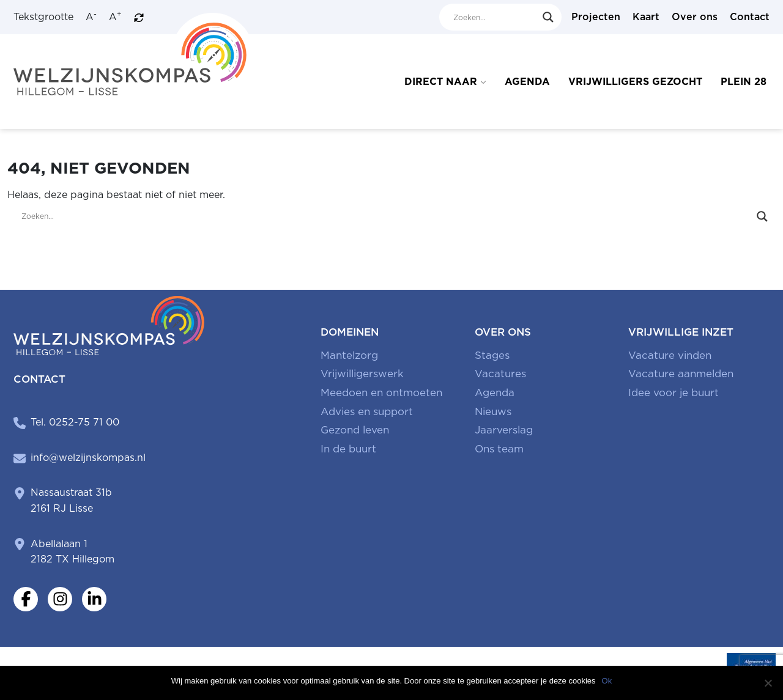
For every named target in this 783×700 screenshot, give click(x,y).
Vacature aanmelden (681, 374)
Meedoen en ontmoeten (381, 392)
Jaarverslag (504, 430)
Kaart (646, 17)
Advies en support (367, 411)
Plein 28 (744, 82)
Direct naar (441, 82)
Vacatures (500, 374)
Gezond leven (355, 430)
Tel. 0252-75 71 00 (75, 422)
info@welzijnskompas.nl (88, 458)
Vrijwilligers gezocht (635, 82)
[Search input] (495, 17)
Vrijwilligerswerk (362, 374)
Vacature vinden (670, 355)
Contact (750, 17)
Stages (492, 355)
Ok (607, 681)
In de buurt (348, 449)
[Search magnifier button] (548, 17)
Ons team (499, 449)
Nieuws (493, 411)
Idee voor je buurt (674, 392)
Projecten (596, 17)
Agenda (527, 82)
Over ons (695, 17)
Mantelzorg (349, 355)
